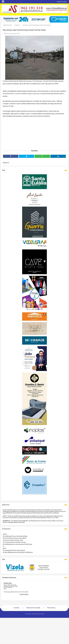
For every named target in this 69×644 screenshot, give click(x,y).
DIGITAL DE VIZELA (62, 2)
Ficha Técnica (51, 608)
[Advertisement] (34, 134)
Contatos (17, 608)
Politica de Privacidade (33, 608)
